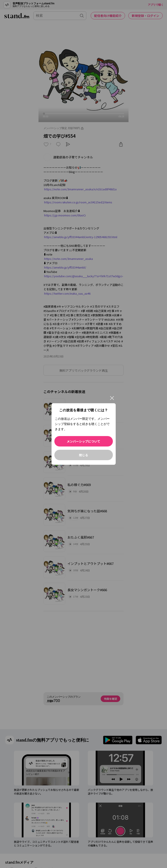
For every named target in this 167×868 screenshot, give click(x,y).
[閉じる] (112, 398)
